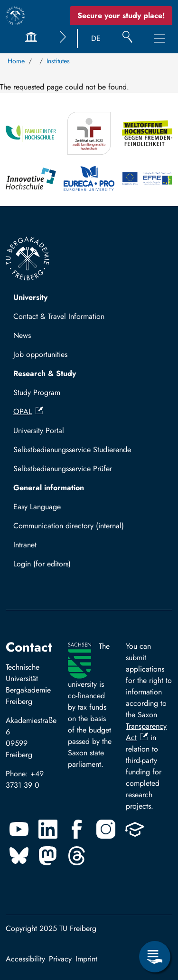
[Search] (127, 39)
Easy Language (37, 507)
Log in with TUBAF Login (58, 567)
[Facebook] (77, 829)
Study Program (37, 392)
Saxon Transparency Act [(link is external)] (146, 726)
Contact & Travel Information (59, 316)
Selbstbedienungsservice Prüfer (63, 469)
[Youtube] (19, 829)
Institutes (58, 61)
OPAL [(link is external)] (28, 411)
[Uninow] (135, 829)
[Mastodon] (48, 856)
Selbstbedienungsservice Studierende (72, 450)
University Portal (39, 431)
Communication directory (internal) (69, 526)
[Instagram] (106, 829)
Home (16, 61)
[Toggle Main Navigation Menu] (159, 39)
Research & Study (45, 373)
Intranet (25, 545)
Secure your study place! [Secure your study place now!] (121, 15)
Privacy (60, 959)
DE (96, 38)
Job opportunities (40, 354)
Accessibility (25, 959)
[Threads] (77, 856)
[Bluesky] (19, 856)
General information (49, 488)
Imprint (86, 959)
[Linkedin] (48, 829)
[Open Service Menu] (155, 957)
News (22, 335)
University (30, 297)
